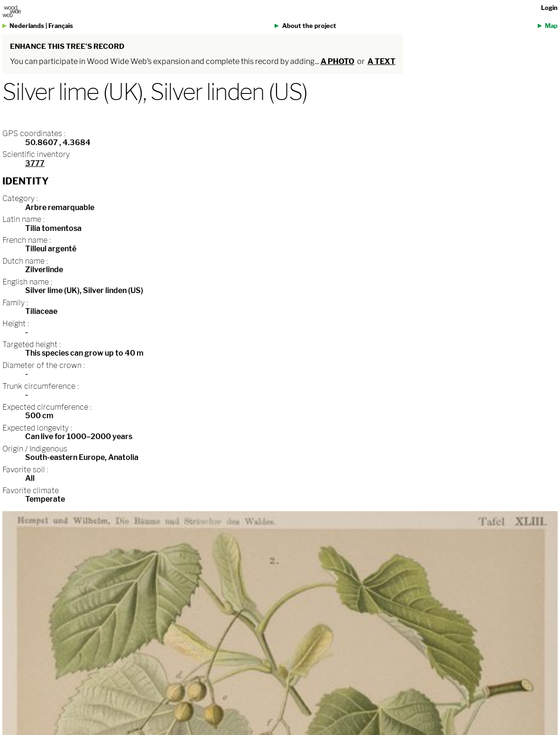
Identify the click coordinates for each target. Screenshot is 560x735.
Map (551, 26)
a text (381, 61)
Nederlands (27, 26)
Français (61, 26)
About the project (309, 26)
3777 (35, 163)
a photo (337, 61)
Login (549, 8)
